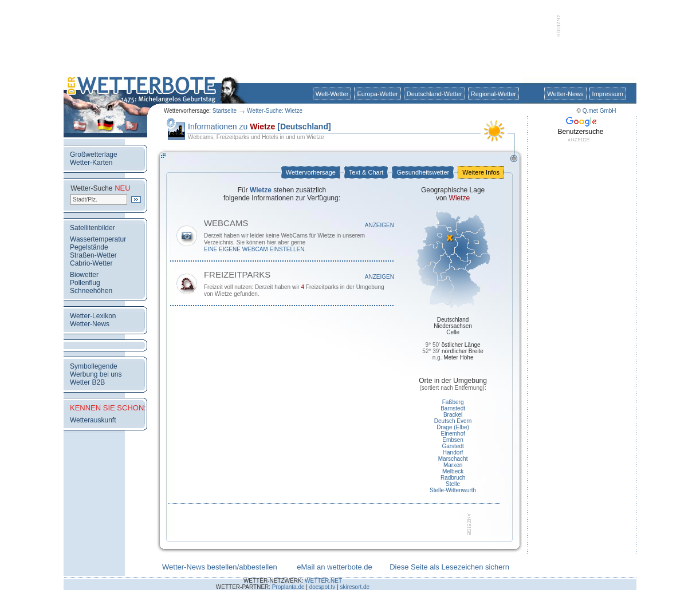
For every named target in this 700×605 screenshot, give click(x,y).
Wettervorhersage (311, 172)
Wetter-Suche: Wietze (275, 111)
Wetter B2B (87, 382)
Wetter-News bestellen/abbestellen (220, 567)
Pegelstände (89, 247)
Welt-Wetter (332, 94)
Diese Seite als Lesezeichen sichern (449, 567)
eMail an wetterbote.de (335, 567)
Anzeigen (380, 225)
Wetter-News (565, 94)
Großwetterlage (94, 155)
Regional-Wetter (493, 94)
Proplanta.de (288, 587)
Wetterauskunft (93, 420)
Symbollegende (94, 366)
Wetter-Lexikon (93, 316)
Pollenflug (85, 283)
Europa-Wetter (377, 94)
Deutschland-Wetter (434, 94)
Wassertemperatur (98, 239)
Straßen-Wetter (93, 255)
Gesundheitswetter (423, 172)
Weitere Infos (481, 172)
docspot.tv (323, 587)
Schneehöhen (91, 291)
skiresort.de (355, 587)
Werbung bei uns (96, 374)
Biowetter (84, 275)
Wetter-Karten (91, 163)
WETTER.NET (323, 581)
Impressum (608, 94)
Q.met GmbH (599, 111)
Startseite (225, 111)
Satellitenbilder (93, 228)
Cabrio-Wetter (91, 263)
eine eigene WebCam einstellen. (255, 249)
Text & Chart (366, 172)
